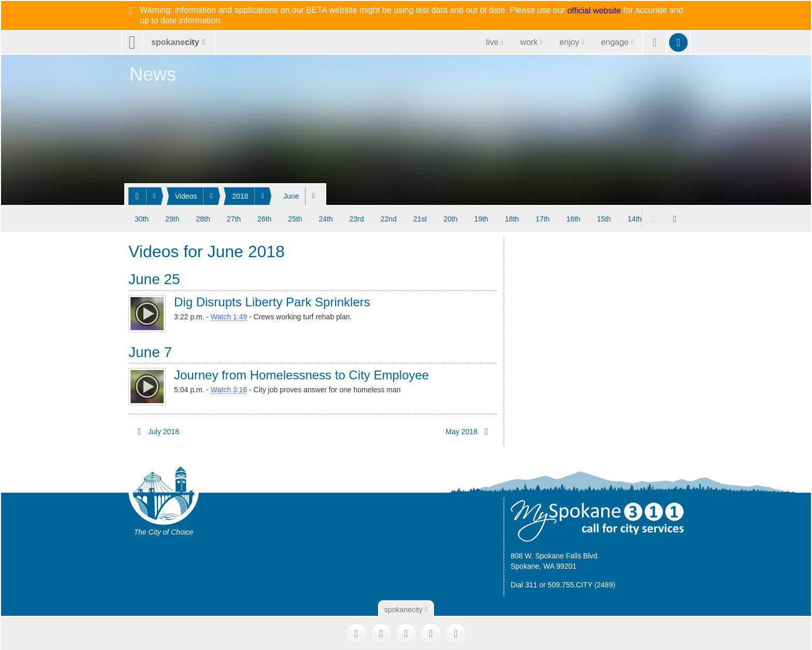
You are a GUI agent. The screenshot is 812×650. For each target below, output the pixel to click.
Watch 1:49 (229, 315)
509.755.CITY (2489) (582, 583)
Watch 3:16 (229, 388)
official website (594, 11)
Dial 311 (524, 583)
